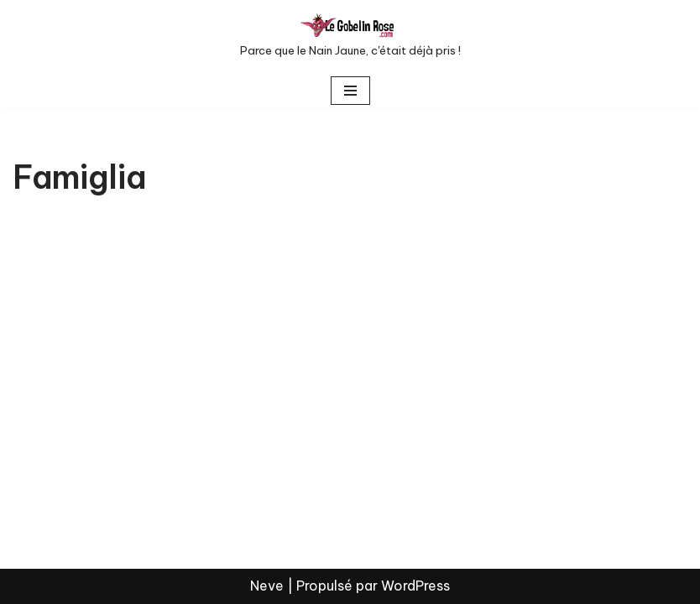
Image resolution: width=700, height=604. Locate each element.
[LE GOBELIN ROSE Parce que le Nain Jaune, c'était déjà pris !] (350, 36)
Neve (267, 586)
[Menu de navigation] (350, 91)
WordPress (415, 586)
